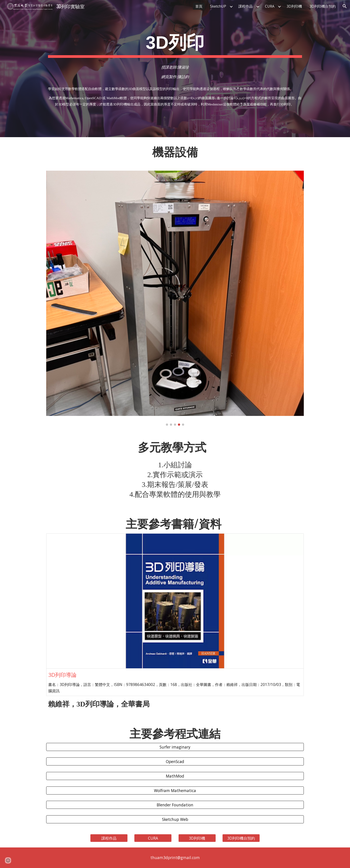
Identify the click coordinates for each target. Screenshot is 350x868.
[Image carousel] (175, 298)
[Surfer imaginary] (175, 747)
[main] (175, 44)
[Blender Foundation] (175, 805)
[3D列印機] (197, 838)
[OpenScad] (175, 762)
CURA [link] (270, 6)
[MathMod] (175, 776)
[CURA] (153, 838)
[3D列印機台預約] (241, 838)
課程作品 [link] (246, 6)
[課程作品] (109, 838)
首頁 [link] (199, 6)
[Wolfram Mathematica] (175, 790)
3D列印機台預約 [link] (323, 6)
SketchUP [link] (218, 6)
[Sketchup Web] (175, 819)
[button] (345, 6)
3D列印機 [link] (294, 6)
